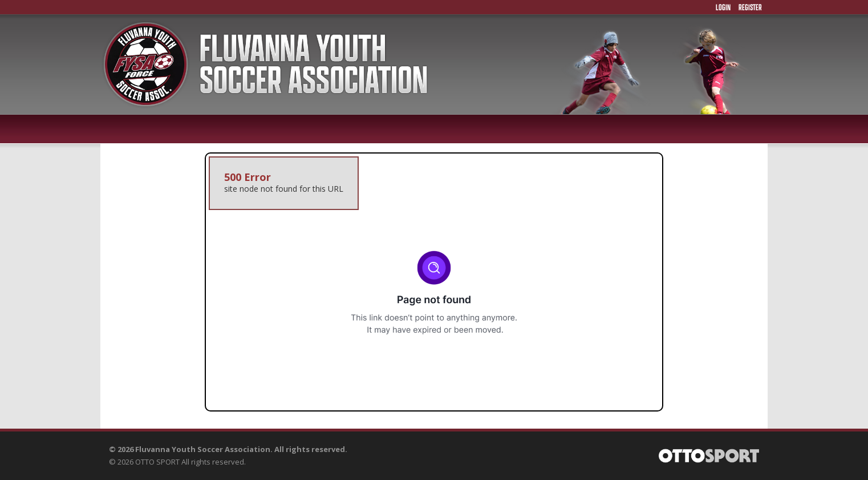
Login (723, 7)
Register (750, 7)
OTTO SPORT (157, 462)
